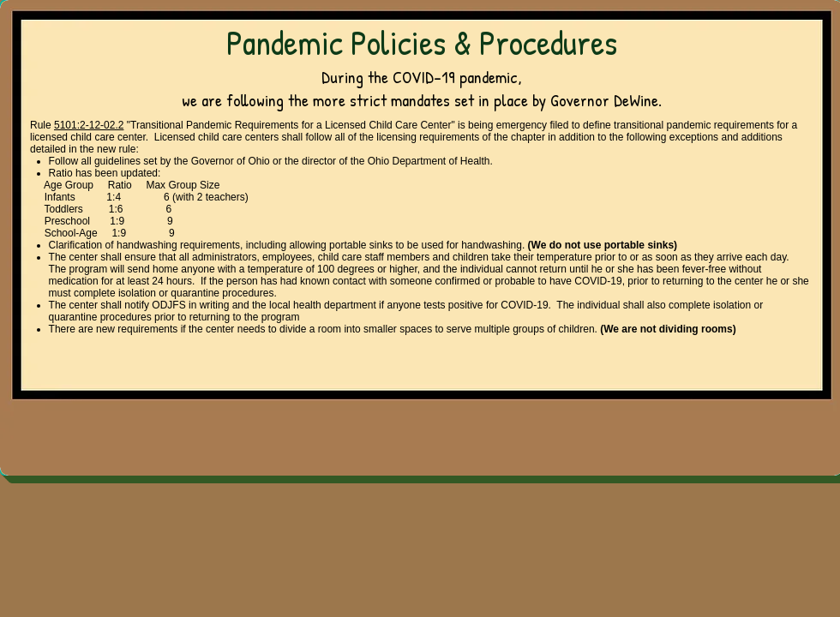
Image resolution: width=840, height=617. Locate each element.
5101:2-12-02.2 (89, 125)
